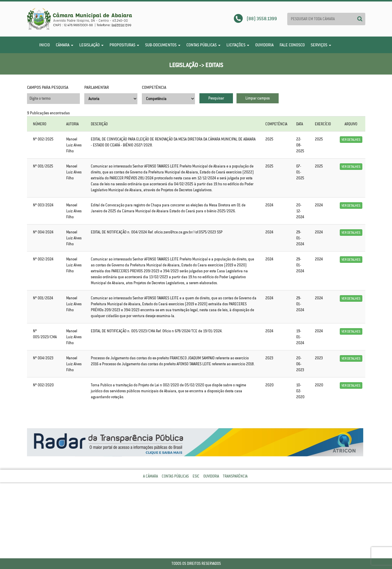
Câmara (65, 45)
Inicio (45, 45)
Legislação (91, 45)
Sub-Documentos (163, 45)
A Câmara (150, 476)
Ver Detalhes (351, 140)
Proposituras (124, 45)
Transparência (235, 476)
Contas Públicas (203, 45)
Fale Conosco (292, 45)
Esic (196, 476)
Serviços (321, 45)
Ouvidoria (264, 45)
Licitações (238, 45)
